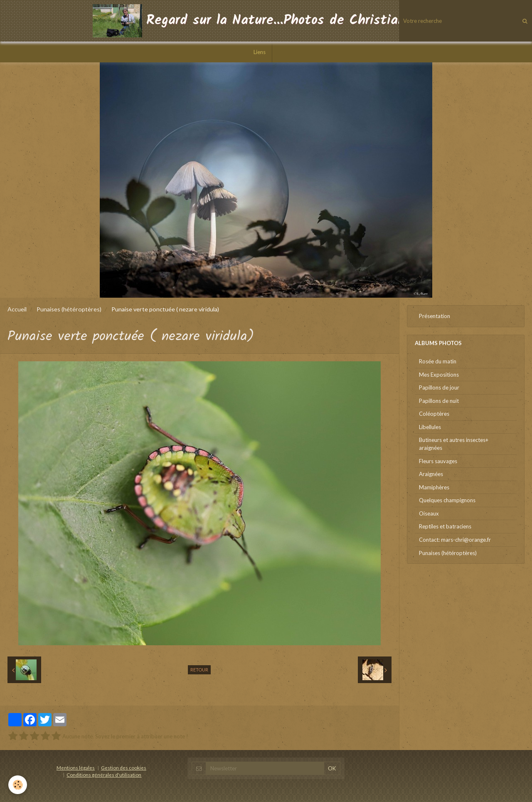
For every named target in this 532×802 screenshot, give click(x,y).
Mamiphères (434, 487)
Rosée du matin (438, 361)
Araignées (431, 474)
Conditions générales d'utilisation (104, 775)
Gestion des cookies (124, 767)
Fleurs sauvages (438, 461)
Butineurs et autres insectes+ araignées (454, 444)
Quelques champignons (447, 500)
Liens (260, 52)
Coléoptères (434, 414)
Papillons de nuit (439, 401)
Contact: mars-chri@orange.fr (455, 540)
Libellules (430, 427)
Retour (199, 670)
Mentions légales (76, 767)
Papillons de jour (439, 387)
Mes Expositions (439, 375)
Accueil (17, 309)
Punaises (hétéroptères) (69, 309)
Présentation (435, 316)
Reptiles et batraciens (445, 526)
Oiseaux (429, 513)
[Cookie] (18, 785)
